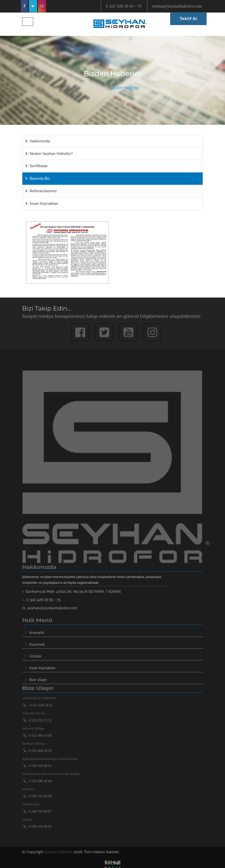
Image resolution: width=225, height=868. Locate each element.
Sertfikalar (37, 166)
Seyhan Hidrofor (59, 852)
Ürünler (36, 656)
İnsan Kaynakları (42, 204)
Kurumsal (37, 644)
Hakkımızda (38, 141)
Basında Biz (38, 178)
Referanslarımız (41, 191)
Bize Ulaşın (38, 680)
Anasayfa (95, 88)
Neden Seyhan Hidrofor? (49, 154)
